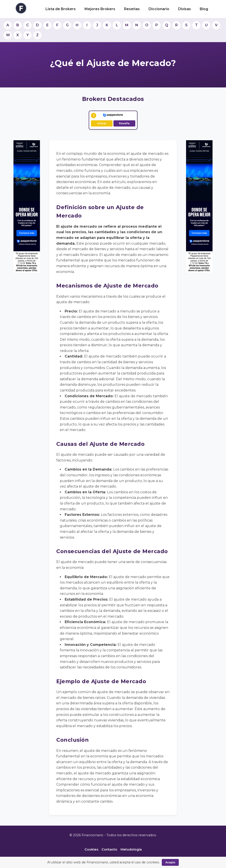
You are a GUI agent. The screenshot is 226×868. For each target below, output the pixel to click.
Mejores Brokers (100, 9)
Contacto (109, 849)
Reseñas (132, 9)
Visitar (102, 123)
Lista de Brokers (61, 9)
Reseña (124, 123)
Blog (204, 9)
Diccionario (159, 9)
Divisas (185, 9)
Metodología (131, 849)
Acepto (170, 862)
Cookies (91, 849)
